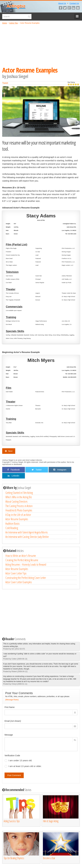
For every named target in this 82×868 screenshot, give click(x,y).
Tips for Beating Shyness (14, 858)
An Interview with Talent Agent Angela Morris (27, 532)
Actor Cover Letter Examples (19, 582)
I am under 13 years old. (18, 760)
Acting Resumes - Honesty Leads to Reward (26, 564)
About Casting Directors (16, 501)
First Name (10, 707)
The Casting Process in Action (19, 506)
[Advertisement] (41, 45)
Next (9, 451)
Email (13, 721)
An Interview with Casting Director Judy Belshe (27, 537)
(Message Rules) (12, 700)
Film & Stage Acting (51, 821)
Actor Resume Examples (17, 519)
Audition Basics (13, 523)
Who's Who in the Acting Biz (19, 497)
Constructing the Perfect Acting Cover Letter (26, 578)
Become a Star (49, 858)
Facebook (14, 470)
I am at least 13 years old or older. (23, 766)
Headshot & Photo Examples (19, 510)
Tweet (5, 83)
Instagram (60, 470)
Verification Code (12, 755)
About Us (62, 3)
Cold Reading (12, 528)
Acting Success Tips (12, 821)
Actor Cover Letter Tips (16, 573)
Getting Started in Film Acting (19, 493)
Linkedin (13, 476)
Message (9, 735)
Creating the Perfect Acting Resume (22, 560)
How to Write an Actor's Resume (21, 556)
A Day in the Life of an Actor (18, 515)
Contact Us (74, 3)
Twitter (37, 470)
